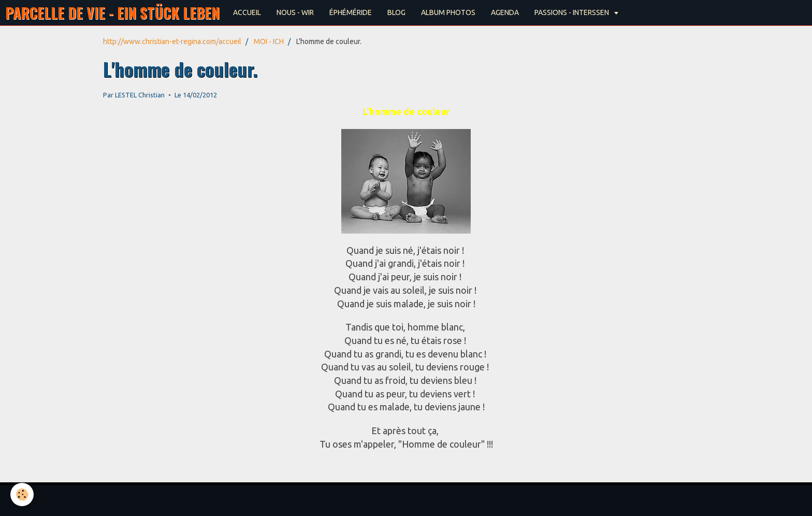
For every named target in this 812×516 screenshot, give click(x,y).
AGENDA (505, 12)
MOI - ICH (269, 41)
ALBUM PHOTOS (448, 12)
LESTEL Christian (140, 95)
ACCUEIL (247, 12)
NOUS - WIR (295, 12)
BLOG (396, 12)
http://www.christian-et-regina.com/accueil (172, 41)
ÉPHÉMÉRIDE (351, 12)
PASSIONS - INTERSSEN (572, 12)
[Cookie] (22, 494)
